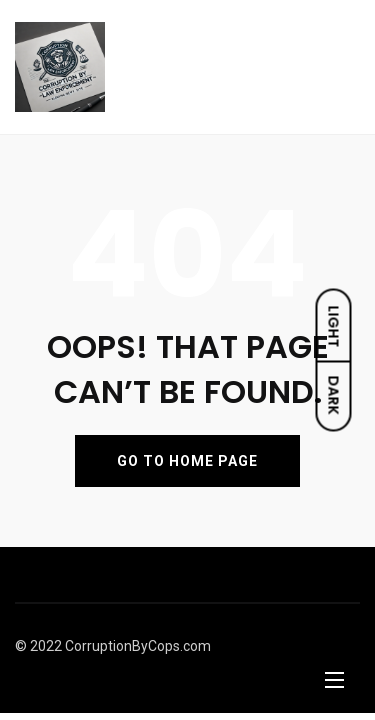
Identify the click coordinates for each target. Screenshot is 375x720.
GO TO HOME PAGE (187, 461)
